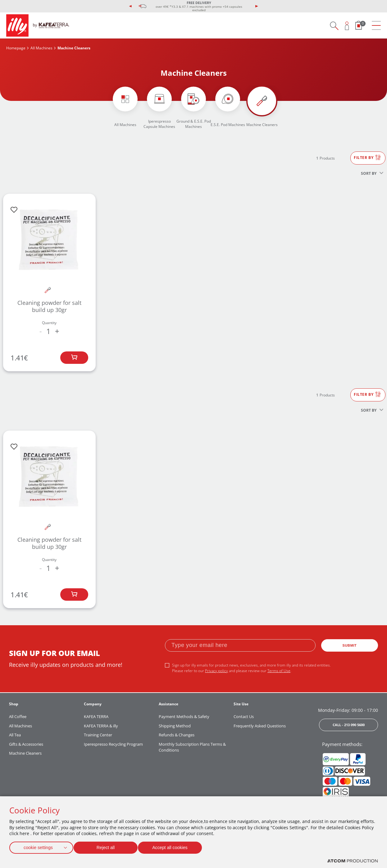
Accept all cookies (175, 846)
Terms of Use (279, 671)
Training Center (98, 735)
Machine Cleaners (262, 125)
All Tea (15, 735)
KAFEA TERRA (96, 717)
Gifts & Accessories (26, 744)
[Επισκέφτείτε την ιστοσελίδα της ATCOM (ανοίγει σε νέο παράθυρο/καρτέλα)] (353, 861)
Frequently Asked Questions (260, 726)
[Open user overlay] (347, 26)
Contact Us (244, 717)
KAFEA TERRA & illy (101, 726)
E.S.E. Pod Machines (228, 125)
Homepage (16, 48)
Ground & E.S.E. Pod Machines (194, 124)
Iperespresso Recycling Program (113, 744)
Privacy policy (216, 671)
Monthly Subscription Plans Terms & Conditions (192, 747)
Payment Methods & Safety (184, 717)
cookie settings (38, 846)
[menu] (376, 26)
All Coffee (18, 717)
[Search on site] (334, 26)
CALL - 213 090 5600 (349, 725)
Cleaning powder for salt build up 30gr (49, 306)
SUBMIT (350, 645)
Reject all (108, 846)
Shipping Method (175, 726)
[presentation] (130, 6)
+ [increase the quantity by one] (57, 331)
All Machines (41, 48)
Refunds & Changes (177, 735)
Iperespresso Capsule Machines (159, 124)
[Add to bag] (74, 358)
